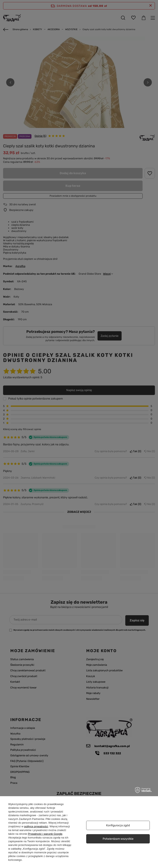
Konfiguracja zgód (118, 825)
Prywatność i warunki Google (45, 834)
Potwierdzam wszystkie (118, 839)
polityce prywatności (36, 826)
